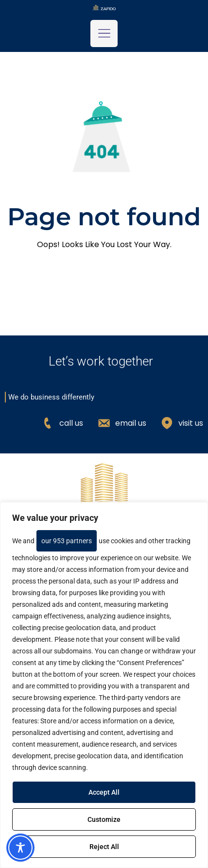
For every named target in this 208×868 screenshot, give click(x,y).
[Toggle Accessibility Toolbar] (20, 848)
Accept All (104, 792)
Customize (104, 819)
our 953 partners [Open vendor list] (67, 541)
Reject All (104, 847)
